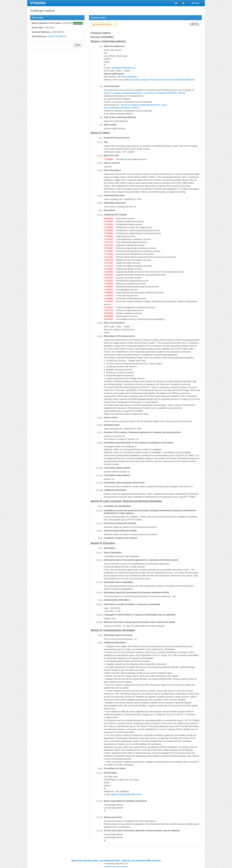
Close (196, 3)
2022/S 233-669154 (57, 36)
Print (195, 24)
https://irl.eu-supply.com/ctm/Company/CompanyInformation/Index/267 (163, 80)
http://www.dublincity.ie (128, 77)
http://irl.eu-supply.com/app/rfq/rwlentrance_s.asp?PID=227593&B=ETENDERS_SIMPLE (145, 93)
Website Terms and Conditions (116, 867)
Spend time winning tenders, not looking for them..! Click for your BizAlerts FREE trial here (116, 861)
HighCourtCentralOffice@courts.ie (127, 794)
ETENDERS (38, 3)
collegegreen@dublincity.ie (123, 68)
